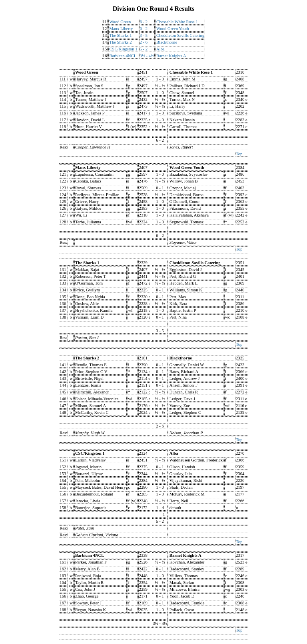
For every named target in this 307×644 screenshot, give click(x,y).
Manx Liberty (121, 29)
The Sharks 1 (120, 35)
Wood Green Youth (173, 29)
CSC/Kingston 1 (123, 49)
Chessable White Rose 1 (177, 22)
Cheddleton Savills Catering (180, 35)
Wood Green (120, 22)
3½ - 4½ (147, 56)
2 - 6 (144, 42)
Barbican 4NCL (123, 56)
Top (239, 154)
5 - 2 (144, 49)
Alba (160, 49)
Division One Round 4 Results (154, 9)
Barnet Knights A (171, 56)
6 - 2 (144, 22)
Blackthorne (167, 42)
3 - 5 (144, 35)
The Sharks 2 (120, 42)
